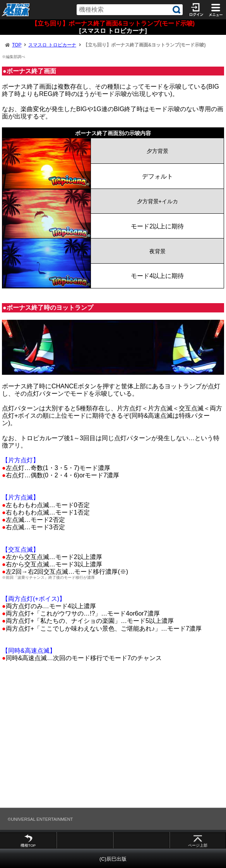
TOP (17, 45)
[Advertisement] (113, 738)
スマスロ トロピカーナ (52, 45)
